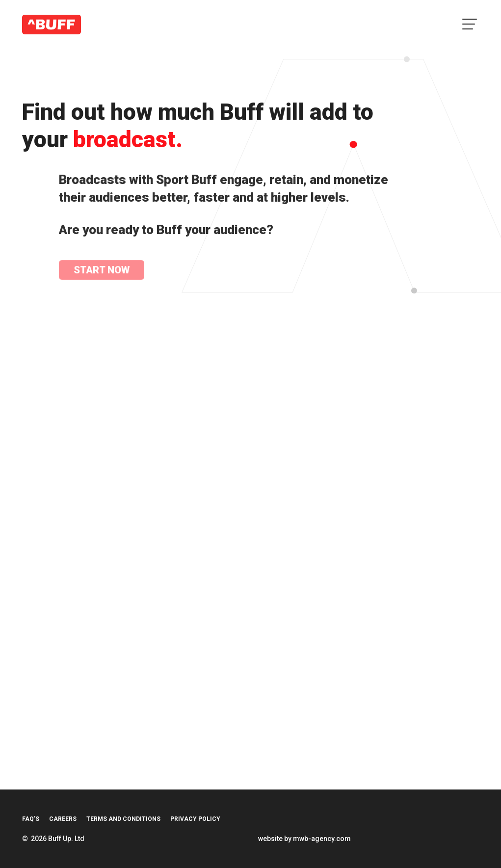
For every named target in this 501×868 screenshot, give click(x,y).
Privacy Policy (195, 819)
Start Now (102, 271)
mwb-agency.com (322, 839)
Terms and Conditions (123, 819)
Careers (63, 819)
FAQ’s (31, 819)
